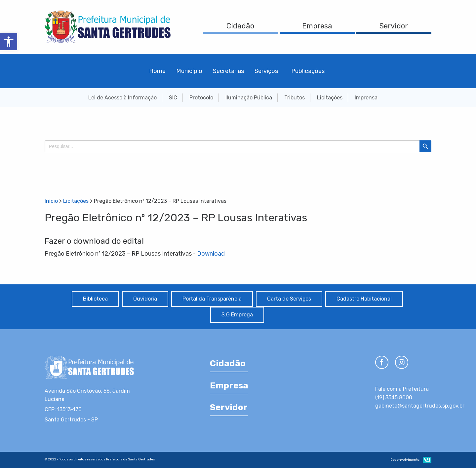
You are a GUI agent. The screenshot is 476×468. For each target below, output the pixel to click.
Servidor (394, 26)
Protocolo (201, 98)
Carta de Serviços (289, 299)
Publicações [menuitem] (308, 71)
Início (51, 201)
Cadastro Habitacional (364, 299)
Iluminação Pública (249, 98)
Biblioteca (95, 299)
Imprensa (366, 98)
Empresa (317, 26)
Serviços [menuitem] (266, 71)
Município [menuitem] (189, 71)
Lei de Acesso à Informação (122, 98)
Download (211, 254)
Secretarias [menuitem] (228, 71)
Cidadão (240, 26)
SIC (173, 98)
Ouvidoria (145, 299)
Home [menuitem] (157, 71)
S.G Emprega (237, 315)
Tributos (295, 98)
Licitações (330, 98)
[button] (9, 42)
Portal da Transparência (212, 299)
